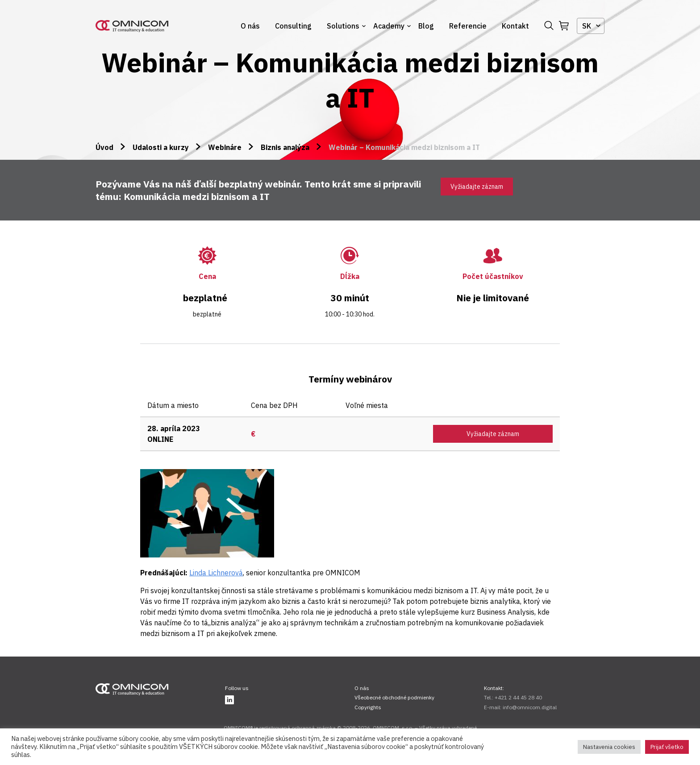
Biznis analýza (285, 147)
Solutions (343, 26)
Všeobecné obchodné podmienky (394, 697)
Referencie (468, 26)
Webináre (225, 147)
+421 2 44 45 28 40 (518, 697)
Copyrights (368, 707)
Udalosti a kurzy (161, 147)
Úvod (104, 147)
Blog (426, 26)
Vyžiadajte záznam (477, 187)
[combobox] (591, 26)
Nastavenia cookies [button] (609, 747)
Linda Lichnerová (216, 573)
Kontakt (515, 26)
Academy (389, 26)
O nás (250, 26)
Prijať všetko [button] (667, 747)
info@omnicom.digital (530, 707)
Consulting (293, 26)
